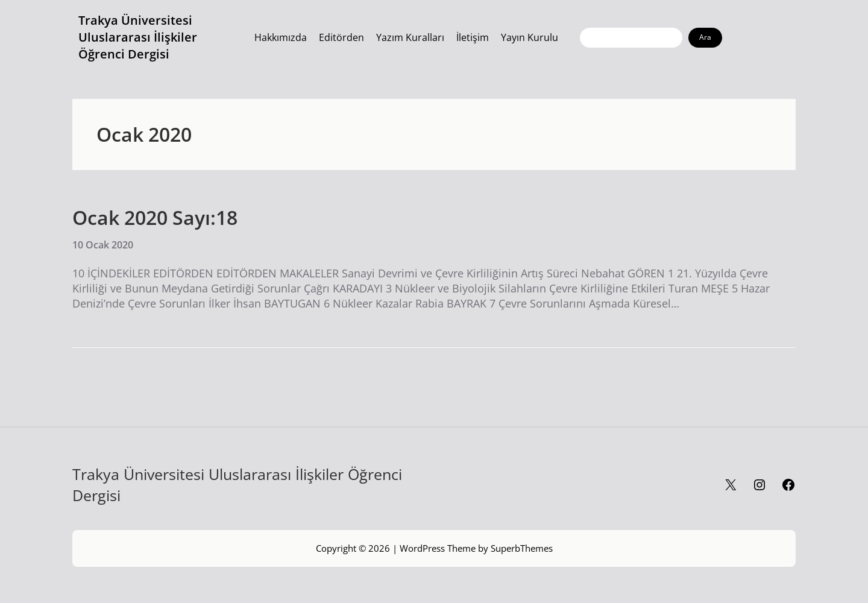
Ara (705, 37)
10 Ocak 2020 (103, 245)
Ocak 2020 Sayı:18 (155, 218)
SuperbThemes (522, 548)
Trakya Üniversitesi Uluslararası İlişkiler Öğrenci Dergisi (138, 37)
